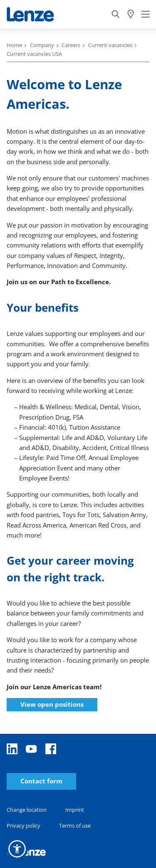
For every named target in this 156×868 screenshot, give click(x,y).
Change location (27, 810)
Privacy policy (24, 825)
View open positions (52, 704)
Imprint (75, 810)
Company (42, 45)
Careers (71, 45)
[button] (17, 849)
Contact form (41, 781)
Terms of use (75, 825)
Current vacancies (110, 45)
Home (14, 45)
